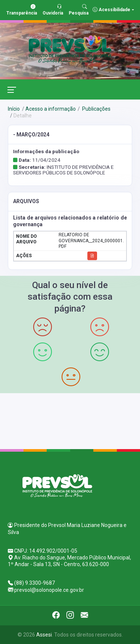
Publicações (96, 109)
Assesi (44, 635)
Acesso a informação (51, 109)
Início (14, 109)
